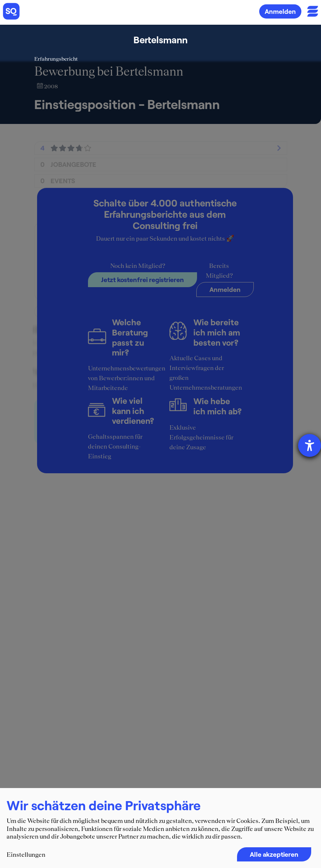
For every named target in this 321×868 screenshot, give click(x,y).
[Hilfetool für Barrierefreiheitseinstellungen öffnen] (310, 445)
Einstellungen (26, 855)
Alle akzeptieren (274, 854)
